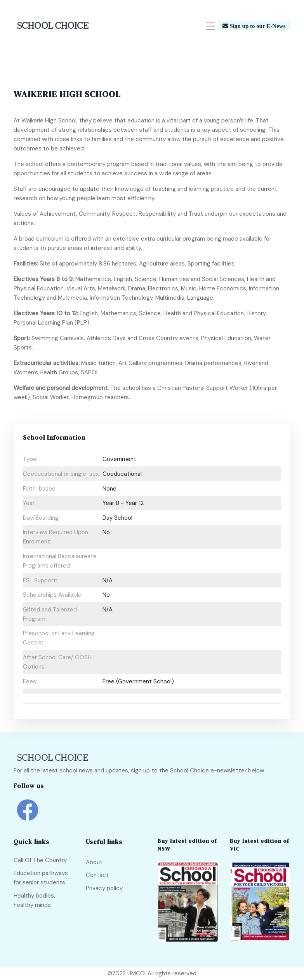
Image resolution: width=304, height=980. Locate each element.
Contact (97, 875)
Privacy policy (104, 888)
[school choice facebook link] (27, 816)
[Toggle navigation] (210, 26)
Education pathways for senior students (41, 878)
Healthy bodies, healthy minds (34, 900)
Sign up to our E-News (257, 26)
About (94, 862)
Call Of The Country (40, 860)
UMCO (136, 974)
